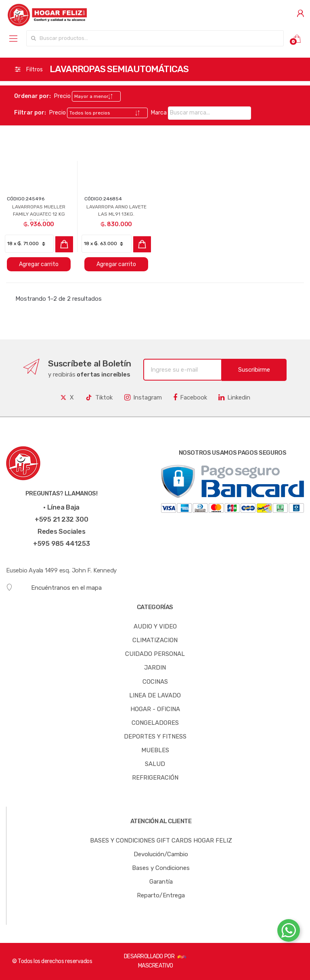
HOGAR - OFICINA (155, 709)
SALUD (155, 764)
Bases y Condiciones (161, 868)
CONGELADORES (155, 723)
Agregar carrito (39, 264)
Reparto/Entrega (161, 895)
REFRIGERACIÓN (155, 778)
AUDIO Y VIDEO (155, 626)
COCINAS (155, 682)
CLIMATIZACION (155, 640)
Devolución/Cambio (161, 854)
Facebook (190, 397)
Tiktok (99, 397)
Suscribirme (254, 370)
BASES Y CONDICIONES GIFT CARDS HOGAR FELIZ (161, 841)
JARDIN (155, 668)
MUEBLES (155, 750)
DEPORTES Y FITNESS (155, 737)
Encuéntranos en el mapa (54, 588)
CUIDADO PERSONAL (155, 654)
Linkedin (234, 397)
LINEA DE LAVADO (155, 695)
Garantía (161, 882)
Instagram (143, 397)
